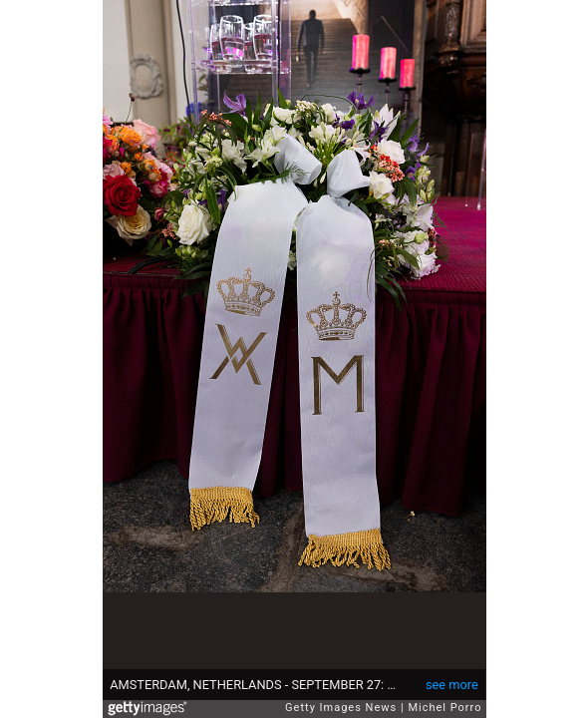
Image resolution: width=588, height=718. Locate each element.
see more (452, 685)
